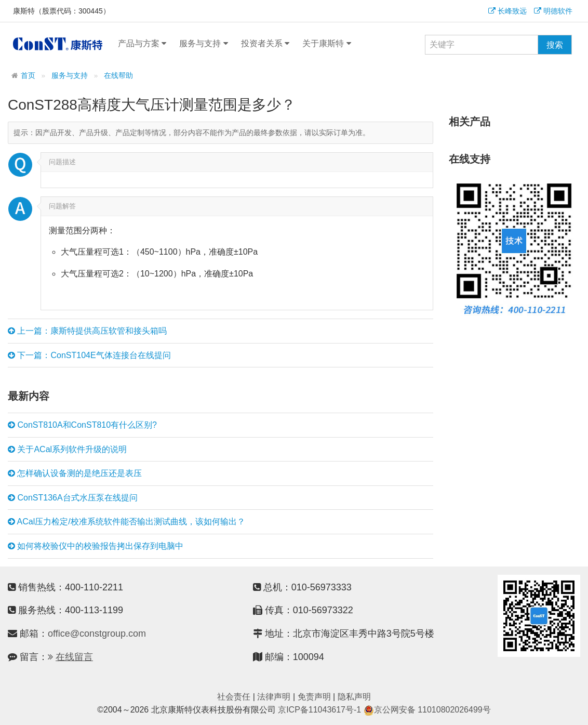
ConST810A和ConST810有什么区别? (82, 425)
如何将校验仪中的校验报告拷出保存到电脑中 (96, 546)
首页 (28, 76)
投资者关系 (265, 44)
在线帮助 (118, 76)
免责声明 (314, 697)
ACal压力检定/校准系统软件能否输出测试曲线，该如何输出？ (126, 522)
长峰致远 (507, 11)
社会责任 (234, 697)
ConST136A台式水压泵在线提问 (73, 498)
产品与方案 (142, 44)
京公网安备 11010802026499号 (427, 710)
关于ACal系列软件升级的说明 (67, 450)
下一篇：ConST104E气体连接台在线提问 (89, 355)
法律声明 (274, 697)
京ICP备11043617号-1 (319, 710)
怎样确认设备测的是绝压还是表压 (75, 473)
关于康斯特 (326, 44)
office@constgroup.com (97, 634)
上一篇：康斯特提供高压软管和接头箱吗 (87, 331)
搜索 (555, 45)
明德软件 (553, 11)
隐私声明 (354, 697)
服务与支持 (203, 44)
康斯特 (58, 44)
